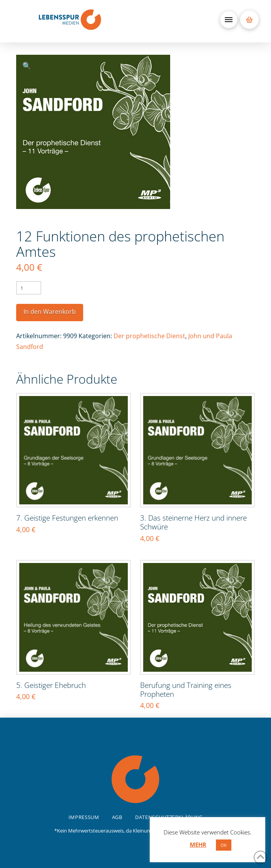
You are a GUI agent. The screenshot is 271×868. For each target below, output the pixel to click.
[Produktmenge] (29, 288)
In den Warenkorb (50, 312)
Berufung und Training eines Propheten (186, 689)
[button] (229, 20)
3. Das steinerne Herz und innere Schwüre (193, 522)
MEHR (198, 844)
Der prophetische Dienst (149, 336)
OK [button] (224, 845)
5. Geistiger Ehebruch (51, 685)
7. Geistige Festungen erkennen (67, 518)
